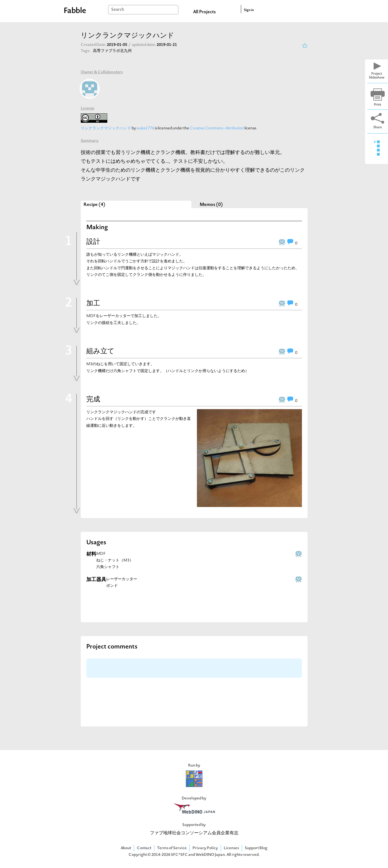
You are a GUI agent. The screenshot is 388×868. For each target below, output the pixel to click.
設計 (93, 242)
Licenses (231, 848)
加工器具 (96, 580)
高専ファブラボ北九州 (112, 51)
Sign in (249, 10)
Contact (144, 848)
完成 (93, 400)
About (126, 848)
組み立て (100, 352)
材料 (91, 554)
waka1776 (145, 128)
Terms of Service (172, 848)
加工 (93, 304)
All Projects (204, 12)
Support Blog (256, 848)
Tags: (85, 51)
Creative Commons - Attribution (217, 128)
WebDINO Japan (210, 855)
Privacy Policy (205, 848)
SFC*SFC (179, 855)
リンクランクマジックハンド (106, 128)
